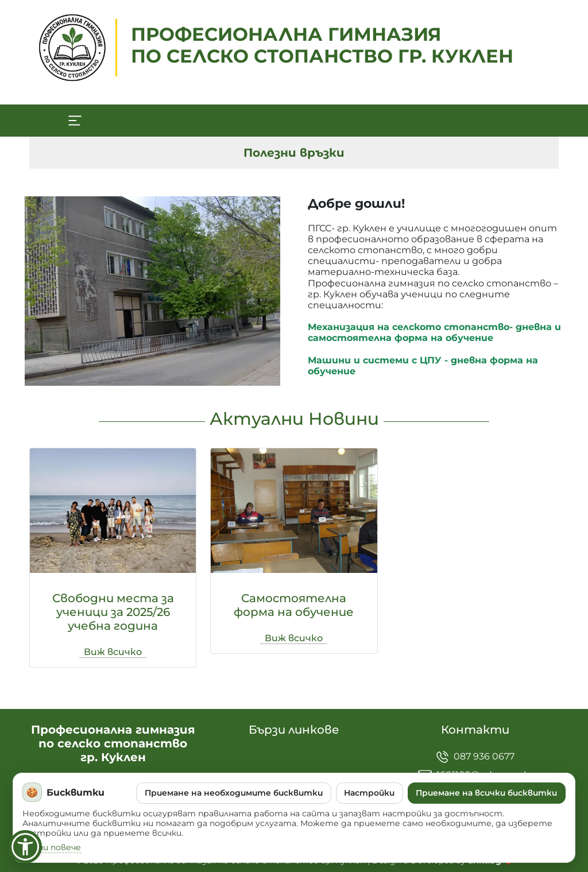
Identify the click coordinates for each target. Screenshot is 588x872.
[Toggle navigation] (75, 121)
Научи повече (52, 848)
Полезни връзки (294, 153)
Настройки (369, 793)
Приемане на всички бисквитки (486, 793)
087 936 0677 (475, 756)
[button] (25, 847)
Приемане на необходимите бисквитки (234, 793)
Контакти (475, 730)
